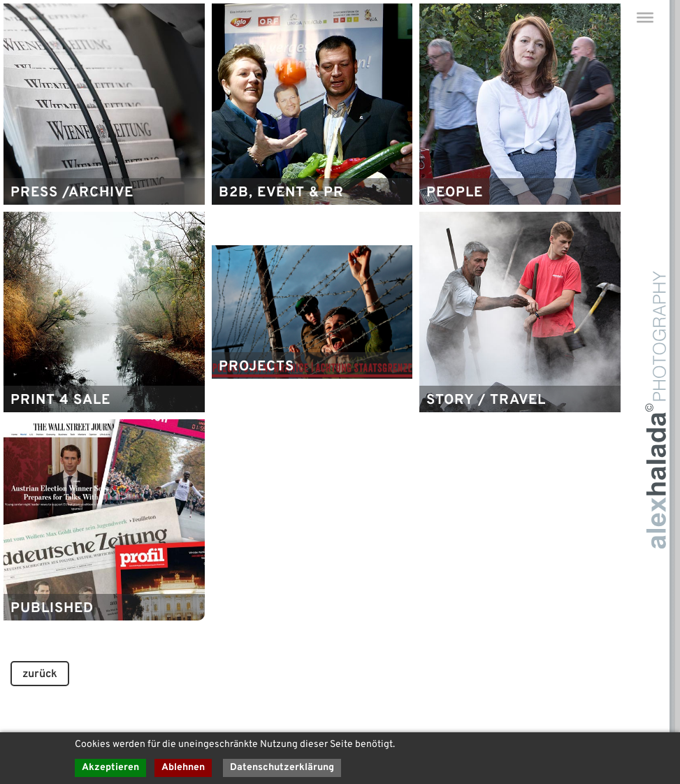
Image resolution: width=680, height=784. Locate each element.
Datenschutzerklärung (282, 768)
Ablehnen (183, 768)
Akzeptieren (110, 768)
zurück (40, 674)
